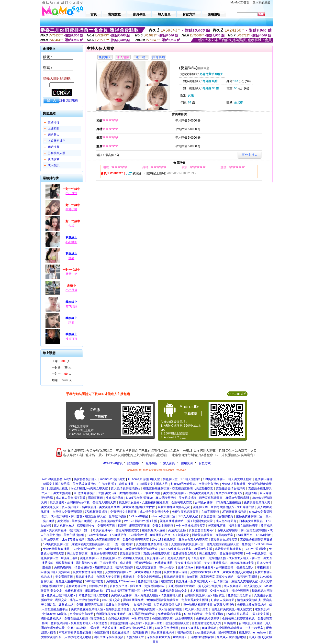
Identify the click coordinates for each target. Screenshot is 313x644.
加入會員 (169, 463)
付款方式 (205, 463)
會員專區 (151, 463)
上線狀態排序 (56, 141)
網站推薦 (54, 147)
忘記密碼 (72, 100)
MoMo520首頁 (240, 2)
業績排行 (54, 122)
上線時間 (54, 129)
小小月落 (71, 290)
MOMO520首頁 (113, 463)
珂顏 (71, 323)
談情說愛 (54, 159)
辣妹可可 (71, 339)
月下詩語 (71, 307)
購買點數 (133, 463)
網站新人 (54, 135)
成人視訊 (54, 165)
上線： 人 (61, 361)
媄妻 (71, 258)
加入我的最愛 (261, 2)
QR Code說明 (237, 394)
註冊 (62, 100)
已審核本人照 (56, 153)
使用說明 (187, 463)
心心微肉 (71, 242)
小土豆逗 (71, 193)
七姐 (71, 225)
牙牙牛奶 (71, 274)
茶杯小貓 (71, 209)
